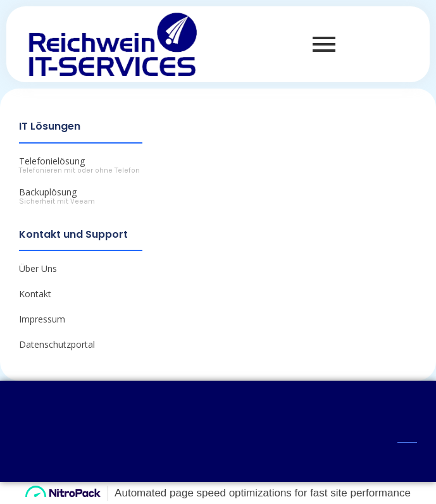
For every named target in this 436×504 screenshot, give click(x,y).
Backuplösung (48, 192)
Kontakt (35, 294)
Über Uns (38, 268)
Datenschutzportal (57, 344)
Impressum (42, 319)
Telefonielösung (52, 161)
